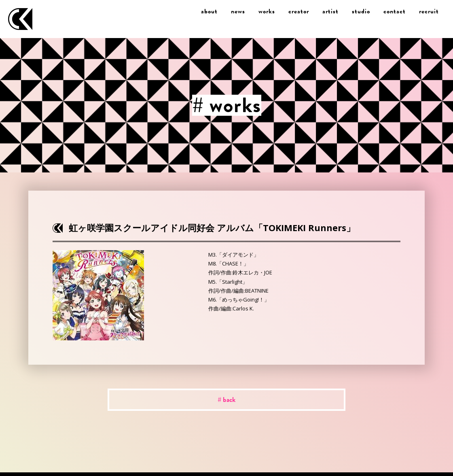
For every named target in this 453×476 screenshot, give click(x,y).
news (238, 11)
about (209, 11)
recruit (429, 11)
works (267, 11)
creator (299, 11)
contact (395, 11)
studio (361, 11)
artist (330, 11)
